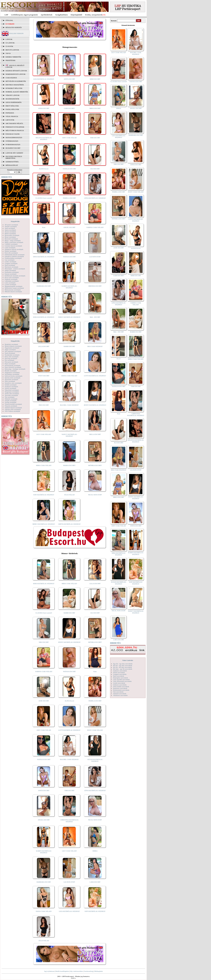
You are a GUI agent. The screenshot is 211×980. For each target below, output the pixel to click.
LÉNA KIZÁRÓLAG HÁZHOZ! (95, 198)
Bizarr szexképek (10, 237)
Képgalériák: (15, 221)
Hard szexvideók (119, 676)
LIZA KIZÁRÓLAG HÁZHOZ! (44, 79)
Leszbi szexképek (10, 285)
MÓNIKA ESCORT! (95, 465)
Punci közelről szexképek (13, 367)
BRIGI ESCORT (95, 108)
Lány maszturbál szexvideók (122, 681)
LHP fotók (10, 120)
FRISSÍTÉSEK (10, 60)
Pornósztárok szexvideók (121, 690)
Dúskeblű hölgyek (14, 88)
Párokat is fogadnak (15, 127)
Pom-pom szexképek (11, 362)
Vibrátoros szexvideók (120, 695)
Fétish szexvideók (119, 672)
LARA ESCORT (95, 882)
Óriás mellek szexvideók (121, 687)
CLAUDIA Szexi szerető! (44, 198)
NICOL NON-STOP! (95, 495)
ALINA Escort (44, 169)
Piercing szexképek (11, 358)
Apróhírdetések (46, 15)
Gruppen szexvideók (120, 674)
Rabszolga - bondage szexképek (15, 369)
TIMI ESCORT (95, 138)
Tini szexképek (10, 397)
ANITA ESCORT (69, 79)
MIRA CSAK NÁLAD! (44, 465)
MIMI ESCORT (95, 79)
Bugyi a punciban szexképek (14, 242)
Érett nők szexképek (11, 253)
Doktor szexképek (11, 251)
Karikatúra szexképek (12, 272)
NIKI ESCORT (44, 642)
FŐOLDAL (9, 20)
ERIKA (95, 851)
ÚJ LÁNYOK (10, 43)
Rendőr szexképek (11, 371)
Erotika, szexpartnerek (94, 15)
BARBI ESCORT (69, 346)
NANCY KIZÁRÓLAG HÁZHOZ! (69, 435)
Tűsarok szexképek (11, 406)
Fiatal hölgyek (12, 109)
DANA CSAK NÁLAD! (69, 376)
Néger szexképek (10, 350)
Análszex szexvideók (120, 671)
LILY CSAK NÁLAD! (44, 434)
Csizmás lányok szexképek (13, 246)
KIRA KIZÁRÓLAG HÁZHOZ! (44, 317)
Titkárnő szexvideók (120, 694)
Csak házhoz (11, 78)
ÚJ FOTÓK (9, 46)
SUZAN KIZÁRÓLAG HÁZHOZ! (95, 760)
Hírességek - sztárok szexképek (15, 269)
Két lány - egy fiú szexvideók (123, 669)
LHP (6, 15)
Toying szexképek (11, 402)
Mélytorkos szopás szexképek (14, 288)
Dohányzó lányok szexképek (14, 249)
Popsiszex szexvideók (120, 688)
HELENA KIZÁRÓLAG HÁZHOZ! (44, 139)
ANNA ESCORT (44, 108)
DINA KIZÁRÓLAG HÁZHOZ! (44, 257)
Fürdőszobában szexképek (13, 258)
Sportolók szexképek (11, 379)
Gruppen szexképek (11, 263)
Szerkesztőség (89, 971)
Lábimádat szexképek (12, 281)
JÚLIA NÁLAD (69, 495)
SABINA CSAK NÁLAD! (95, 227)
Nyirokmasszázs (13, 145)
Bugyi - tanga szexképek (13, 241)
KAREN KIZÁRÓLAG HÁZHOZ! (69, 287)
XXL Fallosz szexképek (12, 411)
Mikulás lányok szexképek (13, 292)
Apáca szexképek (10, 230)
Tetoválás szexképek (11, 395)
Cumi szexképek (10, 248)
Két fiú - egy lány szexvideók (123, 665)
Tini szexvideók (118, 692)
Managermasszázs (14, 137)
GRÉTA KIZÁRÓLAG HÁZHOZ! (69, 524)
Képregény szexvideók (121, 678)
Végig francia (12, 116)
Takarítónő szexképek (12, 390)
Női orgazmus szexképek (13, 351)
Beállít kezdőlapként (62, 971)
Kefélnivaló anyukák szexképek (15, 276)
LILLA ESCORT (44, 346)
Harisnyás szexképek (12, 267)
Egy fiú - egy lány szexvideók (123, 664)
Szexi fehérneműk (14, 102)
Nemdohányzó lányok (16, 74)
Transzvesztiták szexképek (13, 404)
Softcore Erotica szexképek (13, 376)
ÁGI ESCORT (95, 169)
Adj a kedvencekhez (76, 971)
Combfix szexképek (11, 244)
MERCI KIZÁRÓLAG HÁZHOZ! (44, 524)
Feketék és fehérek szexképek (14, 256)
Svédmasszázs (12, 141)
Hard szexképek (10, 265)
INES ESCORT (44, 405)
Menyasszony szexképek (13, 290)
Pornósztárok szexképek (13, 365)
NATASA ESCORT (69, 257)
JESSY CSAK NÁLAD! (95, 730)
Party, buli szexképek (12, 357)
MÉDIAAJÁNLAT (12, 165)
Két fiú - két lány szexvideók (122, 667)
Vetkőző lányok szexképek (13, 408)
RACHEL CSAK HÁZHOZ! (69, 405)
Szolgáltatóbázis (61, 15)
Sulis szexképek (10, 381)
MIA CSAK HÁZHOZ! (95, 346)
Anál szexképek (10, 228)
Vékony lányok (13, 95)
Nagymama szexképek (12, 348)
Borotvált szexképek (11, 239)
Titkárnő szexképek (11, 399)
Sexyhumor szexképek (12, 374)
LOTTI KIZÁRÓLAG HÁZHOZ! (95, 376)
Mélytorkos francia (15, 130)
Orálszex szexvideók (120, 685)
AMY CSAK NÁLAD (69, 138)
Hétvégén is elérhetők (16, 81)
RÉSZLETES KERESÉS (14, 27)
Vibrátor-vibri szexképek (13, 409)
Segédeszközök (12, 99)
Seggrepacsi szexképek (12, 372)
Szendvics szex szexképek (13, 383)
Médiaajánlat (98, 971)
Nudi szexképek (10, 353)
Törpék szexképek (11, 401)
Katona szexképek (11, 274)
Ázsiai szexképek (10, 232)
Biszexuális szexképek (12, 235)
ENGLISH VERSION (16, 33)
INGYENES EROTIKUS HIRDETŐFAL (14, 157)
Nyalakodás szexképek (12, 355)
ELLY (119, 359)
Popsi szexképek (10, 364)
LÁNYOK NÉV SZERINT (14, 153)
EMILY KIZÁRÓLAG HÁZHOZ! (69, 317)
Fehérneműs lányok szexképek (15, 255)
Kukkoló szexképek (11, 279)
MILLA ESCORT (95, 434)
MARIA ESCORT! (69, 465)
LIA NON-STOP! (95, 257)
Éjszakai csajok (13, 134)
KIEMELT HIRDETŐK (13, 57)
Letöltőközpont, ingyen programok (24, 15)
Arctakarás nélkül (14, 123)
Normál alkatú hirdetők (17, 92)
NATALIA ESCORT (69, 169)
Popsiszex (10, 113)
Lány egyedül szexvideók (121, 680)
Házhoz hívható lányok (16, 71)
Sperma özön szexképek (12, 378)
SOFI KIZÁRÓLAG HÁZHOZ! (44, 495)
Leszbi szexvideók (119, 683)
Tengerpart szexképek (12, 392)
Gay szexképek (10, 260)
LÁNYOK (9, 39)
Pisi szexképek (9, 360)
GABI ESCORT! (69, 108)
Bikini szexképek (10, 233)
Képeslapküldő (76, 15)
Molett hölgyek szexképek (13, 346)
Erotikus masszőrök (15, 85)
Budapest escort (13, 148)
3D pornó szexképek (11, 225)
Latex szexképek (10, 283)
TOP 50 (8, 53)
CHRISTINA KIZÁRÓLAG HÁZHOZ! (69, 821)
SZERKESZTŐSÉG (12, 162)
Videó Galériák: (128, 660)
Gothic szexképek (10, 262)
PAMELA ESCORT (69, 198)
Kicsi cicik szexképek (12, 277)
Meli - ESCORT (95, 317)
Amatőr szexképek (11, 226)
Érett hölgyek (12, 106)
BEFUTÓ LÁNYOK (12, 50)
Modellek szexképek (11, 344)
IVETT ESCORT (44, 376)
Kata (44, 227)
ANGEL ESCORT (69, 227)
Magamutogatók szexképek (14, 286)
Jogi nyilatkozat (49, 971)
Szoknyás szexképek (11, 387)
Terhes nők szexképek (12, 394)
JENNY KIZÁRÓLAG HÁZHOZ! (95, 405)
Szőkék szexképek (11, 385)
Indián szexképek (10, 270)
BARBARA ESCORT (44, 286)
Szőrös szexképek (10, 388)
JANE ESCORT (44, 701)
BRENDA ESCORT (95, 286)
